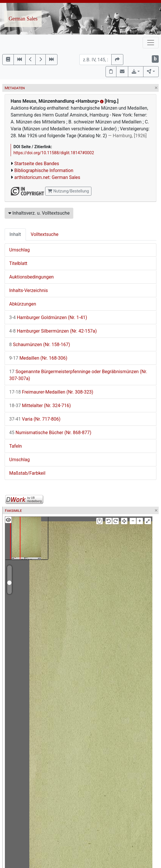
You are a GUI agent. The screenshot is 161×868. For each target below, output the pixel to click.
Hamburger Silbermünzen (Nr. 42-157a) (53, 331)
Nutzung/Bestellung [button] (68, 191)
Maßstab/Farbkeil (27, 473)
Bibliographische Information (44, 170)
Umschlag (19, 250)
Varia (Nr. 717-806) (35, 419)
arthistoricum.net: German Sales (47, 177)
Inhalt (15, 234)
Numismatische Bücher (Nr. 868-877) (50, 433)
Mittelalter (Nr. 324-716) (40, 406)
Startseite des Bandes (37, 164)
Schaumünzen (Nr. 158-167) (40, 345)
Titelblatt (18, 263)
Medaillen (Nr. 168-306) (38, 358)
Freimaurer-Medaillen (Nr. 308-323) (51, 392)
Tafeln (16, 446)
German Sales (23, 19)
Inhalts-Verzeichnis (29, 290)
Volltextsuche (45, 234)
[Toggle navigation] (151, 43)
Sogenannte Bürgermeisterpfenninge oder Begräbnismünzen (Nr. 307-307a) (78, 375)
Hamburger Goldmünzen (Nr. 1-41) (48, 317)
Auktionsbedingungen (31, 277)
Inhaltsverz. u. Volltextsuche (39, 213)
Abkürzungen (23, 304)
